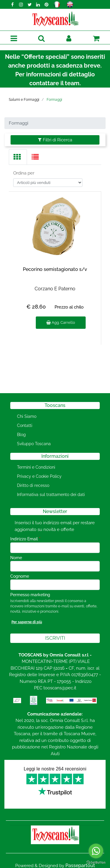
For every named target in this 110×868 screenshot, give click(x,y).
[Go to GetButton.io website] (96, 862)
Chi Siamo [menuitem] (27, 416)
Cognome (20, 576)
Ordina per (24, 173)
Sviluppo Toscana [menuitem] (34, 444)
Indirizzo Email (25, 539)
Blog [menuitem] (21, 435)
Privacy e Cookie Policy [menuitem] (39, 476)
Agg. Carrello (61, 322)
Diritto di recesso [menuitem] (33, 485)
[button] (55, 638)
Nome (16, 558)
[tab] (18, 157)
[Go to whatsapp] (96, 851)
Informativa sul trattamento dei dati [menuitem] (51, 495)
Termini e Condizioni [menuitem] (36, 467)
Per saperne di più (27, 622)
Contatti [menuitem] (25, 425)
